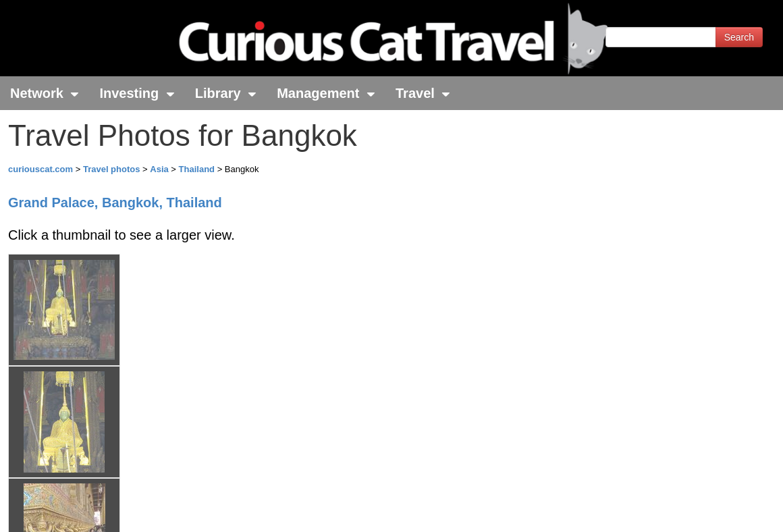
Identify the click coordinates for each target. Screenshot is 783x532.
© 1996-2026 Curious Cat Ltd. (82, 510)
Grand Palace (115, 203)
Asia (160, 169)
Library (226, 93)
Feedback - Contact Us (717, 510)
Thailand (198, 169)
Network (45, 93)
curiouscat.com (40, 169)
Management (326, 93)
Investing (137, 93)
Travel (423, 93)
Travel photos (113, 169)
